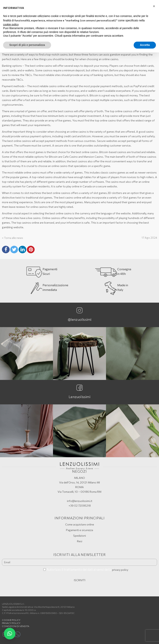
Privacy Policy (11, 623)
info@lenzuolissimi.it (80, 501)
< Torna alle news (12, 238)
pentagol (132, 141)
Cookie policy (11, 620)
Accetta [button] (145, 45)
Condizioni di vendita (16, 626)
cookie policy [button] (11, 24)
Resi (80, 541)
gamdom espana (120, 54)
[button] (10, 634)
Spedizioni (79, 536)
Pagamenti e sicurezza (79, 530)
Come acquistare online (80, 524)
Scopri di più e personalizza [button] (27, 45)
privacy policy (120, 570)
